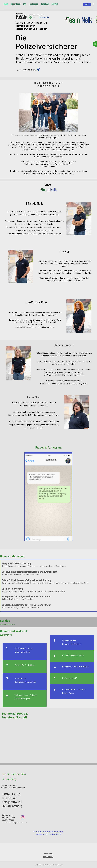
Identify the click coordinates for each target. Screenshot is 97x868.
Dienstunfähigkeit (22, 699)
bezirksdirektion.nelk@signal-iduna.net (14, 823)
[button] (48, 497)
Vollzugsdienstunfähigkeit (26, 695)
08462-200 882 (8, 820)
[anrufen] (87, 4)
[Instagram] (93, 4)
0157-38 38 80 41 (8, 817)
